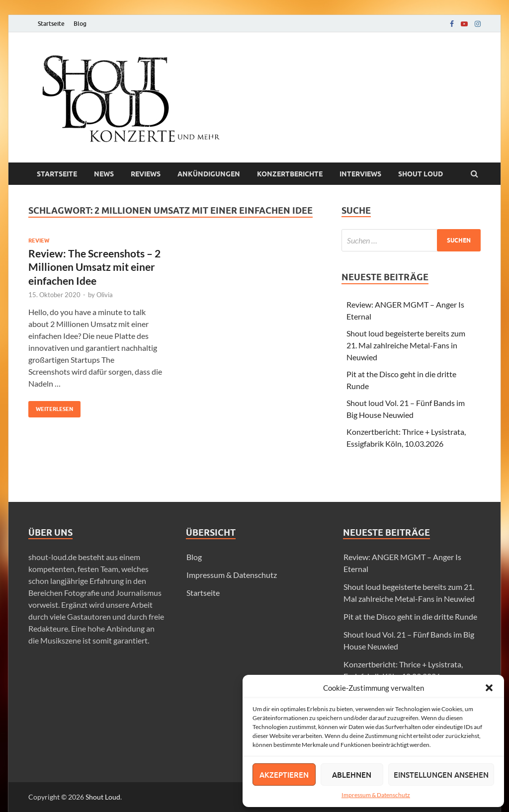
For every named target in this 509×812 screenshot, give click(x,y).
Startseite (51, 24)
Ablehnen (352, 775)
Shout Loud (103, 797)
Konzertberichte (290, 174)
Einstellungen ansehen (441, 775)
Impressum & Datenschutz (376, 795)
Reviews (146, 174)
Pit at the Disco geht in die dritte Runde (410, 616)
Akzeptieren (284, 775)
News (104, 174)
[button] (489, 688)
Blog (80, 24)
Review (39, 241)
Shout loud (421, 174)
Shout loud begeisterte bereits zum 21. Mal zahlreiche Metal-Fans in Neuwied (406, 345)
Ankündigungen (209, 174)
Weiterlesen (51, 407)
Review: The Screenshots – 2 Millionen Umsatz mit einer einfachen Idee (94, 267)
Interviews (360, 174)
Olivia (105, 295)
